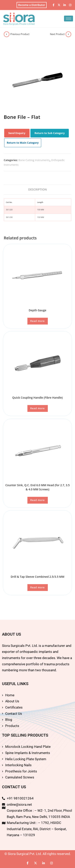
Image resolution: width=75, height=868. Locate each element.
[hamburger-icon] (68, 19)
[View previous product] (7, 34)
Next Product (57, 34)
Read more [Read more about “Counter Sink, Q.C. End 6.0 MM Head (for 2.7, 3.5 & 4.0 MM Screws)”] (38, 500)
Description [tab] (37, 189)
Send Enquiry (17, 133)
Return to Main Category (23, 143)
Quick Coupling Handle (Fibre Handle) (37, 398)
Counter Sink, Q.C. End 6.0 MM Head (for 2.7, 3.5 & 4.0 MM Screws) (38, 487)
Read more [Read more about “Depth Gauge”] (38, 321)
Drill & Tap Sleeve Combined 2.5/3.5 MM (37, 577)
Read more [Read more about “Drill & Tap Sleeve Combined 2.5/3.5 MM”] (38, 587)
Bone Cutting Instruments (34, 160)
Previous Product (20, 34)
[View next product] (68, 34)
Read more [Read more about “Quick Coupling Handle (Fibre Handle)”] (38, 408)
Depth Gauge (37, 310)
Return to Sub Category (50, 133)
